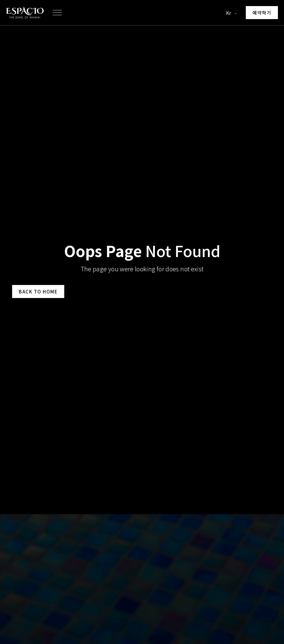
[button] (57, 13)
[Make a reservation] (262, 13)
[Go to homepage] (25, 13)
